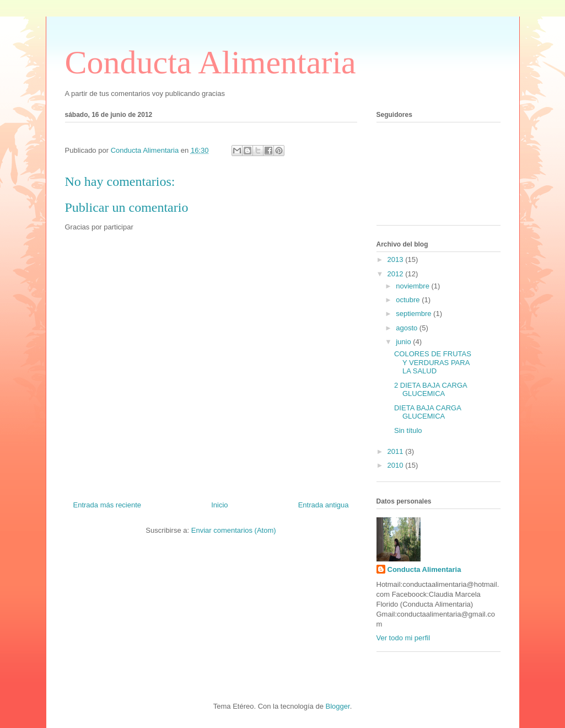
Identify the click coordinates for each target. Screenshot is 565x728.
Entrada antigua (324, 505)
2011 (397, 451)
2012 (397, 274)
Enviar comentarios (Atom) (234, 530)
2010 (397, 465)
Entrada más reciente (107, 505)
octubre (409, 300)
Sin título (408, 430)
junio (404, 342)
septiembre (415, 314)
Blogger (338, 706)
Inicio (219, 505)
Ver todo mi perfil (403, 638)
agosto (408, 328)
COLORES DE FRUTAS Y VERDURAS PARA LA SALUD (433, 362)
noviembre (413, 286)
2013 (397, 259)
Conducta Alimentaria (211, 62)
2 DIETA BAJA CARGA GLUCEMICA (431, 390)
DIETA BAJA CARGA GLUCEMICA (427, 412)
